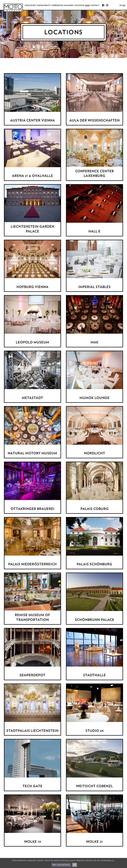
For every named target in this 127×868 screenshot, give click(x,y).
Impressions (57, 5)
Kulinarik (69, 5)
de (121, 5)
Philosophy (31, 5)
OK (75, 865)
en (124, 5)
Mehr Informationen (61, 865)
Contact (95, 5)
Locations (79, 5)
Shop (88, 5)
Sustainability (44, 5)
